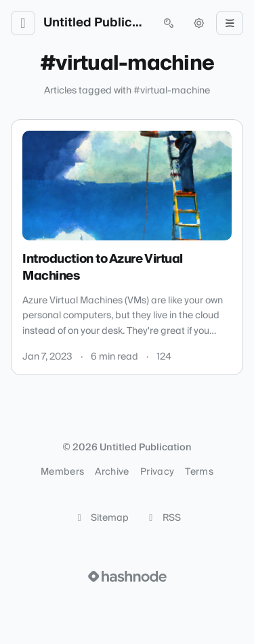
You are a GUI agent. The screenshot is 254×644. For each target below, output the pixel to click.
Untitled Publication (96, 23)
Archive (112, 472)
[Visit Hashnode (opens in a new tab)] (127, 576)
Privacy (157, 472)
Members (62, 472)
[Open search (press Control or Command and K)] (169, 23)
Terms (199, 472)
